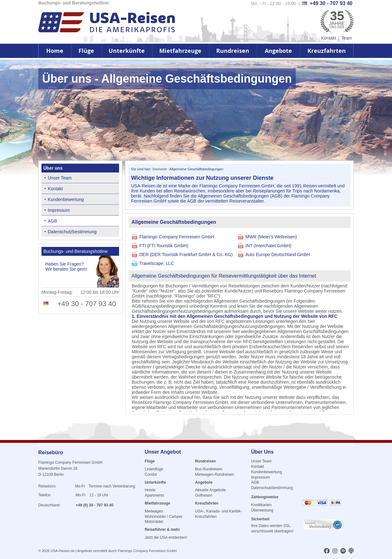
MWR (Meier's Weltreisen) (271, 237)
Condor (151, 474)
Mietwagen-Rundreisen (215, 474)
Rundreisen (233, 51)
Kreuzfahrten (327, 51)
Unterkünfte (127, 51)
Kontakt (329, 38)
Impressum (59, 210)
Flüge (86, 51)
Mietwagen (154, 511)
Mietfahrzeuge (180, 51)
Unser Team (60, 178)
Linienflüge (154, 469)
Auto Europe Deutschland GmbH (278, 254)
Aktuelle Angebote (210, 490)
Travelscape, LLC (157, 263)
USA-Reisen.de (63, 551)
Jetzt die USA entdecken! (166, 537)
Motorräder (154, 522)
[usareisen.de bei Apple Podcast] (351, 551)
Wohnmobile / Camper (164, 517)
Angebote (278, 51)
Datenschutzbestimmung (72, 232)
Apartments (154, 495)
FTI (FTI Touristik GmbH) (164, 246)
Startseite (160, 169)
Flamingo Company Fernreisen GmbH (177, 237)
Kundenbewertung (66, 199)
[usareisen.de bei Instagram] (335, 551)
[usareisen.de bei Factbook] (327, 551)
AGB (53, 221)
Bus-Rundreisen (209, 469)
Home (55, 51)
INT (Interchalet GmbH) (268, 246)
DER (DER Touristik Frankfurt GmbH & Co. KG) (186, 254)
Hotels (150, 490)
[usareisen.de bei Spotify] (343, 551)
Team (347, 38)
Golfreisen (204, 495)
